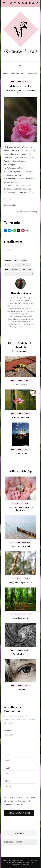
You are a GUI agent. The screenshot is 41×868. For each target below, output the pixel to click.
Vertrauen (18, 274)
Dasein (17, 265)
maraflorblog (11, 90)
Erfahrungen (26, 265)
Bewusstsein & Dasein (20, 82)
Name (7, 755)
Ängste (16, 260)
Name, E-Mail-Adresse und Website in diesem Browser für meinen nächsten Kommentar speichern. (20, 801)
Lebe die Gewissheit (21, 417)
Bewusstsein (9, 265)
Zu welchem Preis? (21, 384)
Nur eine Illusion (20, 618)
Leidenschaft (15, 269)
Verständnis (8, 274)
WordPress (26, 865)
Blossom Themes (30, 862)
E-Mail (7, 768)
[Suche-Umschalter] (37, 3)
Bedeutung (24, 260)
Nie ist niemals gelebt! (21, 51)
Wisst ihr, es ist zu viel (21, 546)
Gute (7, 269)
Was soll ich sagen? (20, 654)
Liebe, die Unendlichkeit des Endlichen (21, 509)
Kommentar (8, 730)
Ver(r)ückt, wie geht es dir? (20, 582)
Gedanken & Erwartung (20, 542)
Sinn (30, 269)
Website (7, 781)
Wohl (31, 274)
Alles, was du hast (20, 453)
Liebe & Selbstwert (20, 504)
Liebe (23, 269)
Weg (25, 274)
